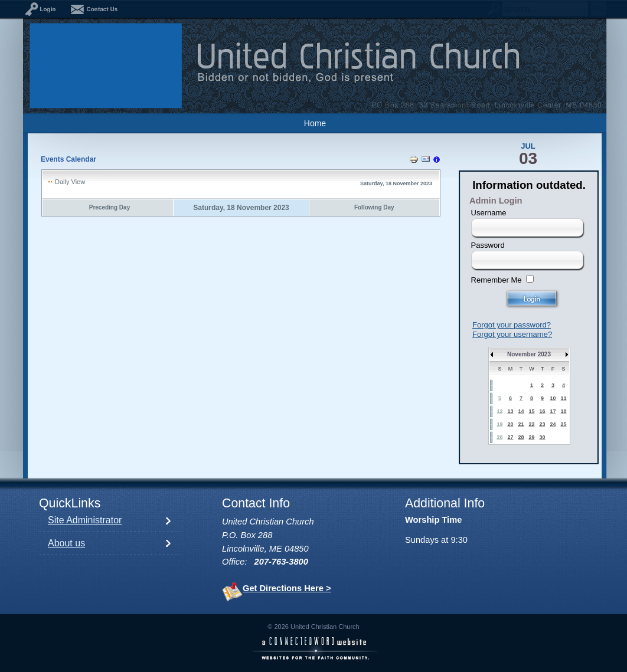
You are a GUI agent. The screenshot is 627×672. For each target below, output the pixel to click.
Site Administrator (85, 520)
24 (553, 424)
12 (499, 411)
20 (510, 424)
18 (563, 411)
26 (499, 437)
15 (531, 411)
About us (66, 543)
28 (521, 437)
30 (542, 437)
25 (563, 424)
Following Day (374, 207)
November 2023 (529, 354)
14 (521, 411)
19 (499, 424)
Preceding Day (110, 207)
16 (542, 411)
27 (510, 437)
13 (510, 411)
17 (553, 411)
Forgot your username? (512, 334)
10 (553, 398)
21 (521, 424)
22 (531, 424)
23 (542, 424)
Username (489, 213)
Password (488, 245)
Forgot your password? (512, 325)
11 (563, 398)
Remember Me (497, 280)
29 (531, 437)
